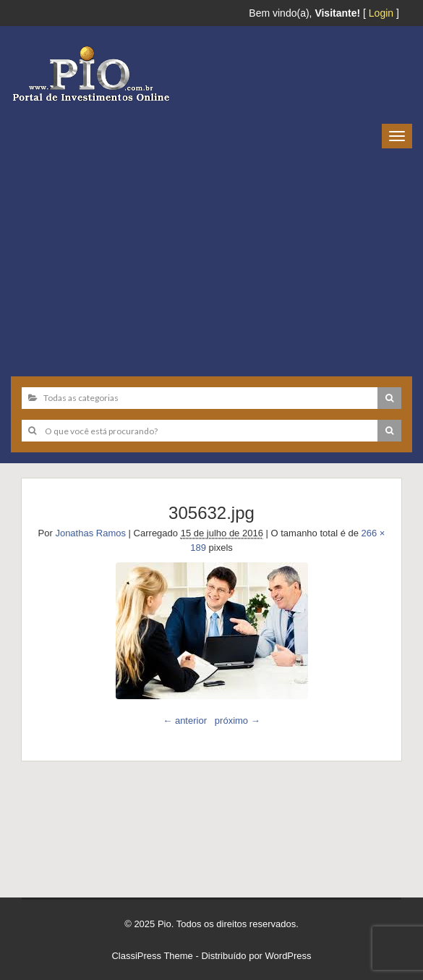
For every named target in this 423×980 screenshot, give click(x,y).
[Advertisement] (211, 257)
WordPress (289, 956)
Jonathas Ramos (90, 533)
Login (381, 13)
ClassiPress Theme (152, 956)
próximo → (238, 721)
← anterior (185, 721)
